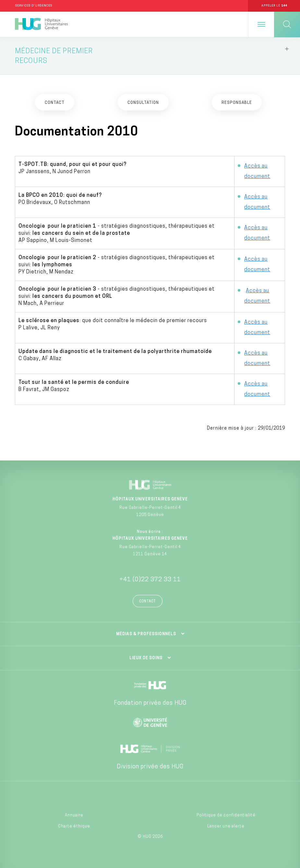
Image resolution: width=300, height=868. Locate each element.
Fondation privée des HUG (150, 703)
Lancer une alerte (226, 826)
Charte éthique (74, 826)
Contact (148, 602)
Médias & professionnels (146, 634)
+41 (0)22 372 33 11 (150, 580)
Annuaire (74, 815)
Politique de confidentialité (226, 815)
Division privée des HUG (150, 767)
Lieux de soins (146, 658)
